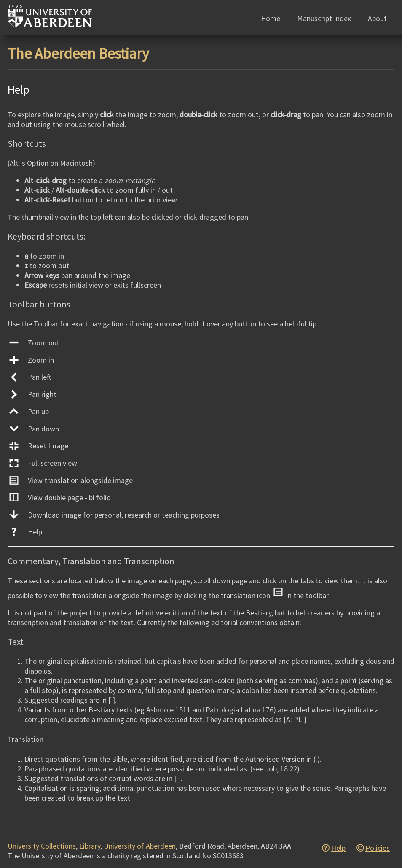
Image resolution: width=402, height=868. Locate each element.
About (377, 18)
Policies (378, 848)
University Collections (42, 846)
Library (90, 846)
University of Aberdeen (140, 846)
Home (271, 18)
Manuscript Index (324, 18)
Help (338, 848)
